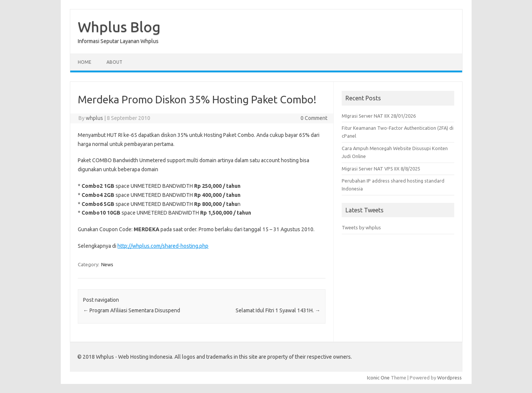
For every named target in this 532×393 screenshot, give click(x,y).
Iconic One (378, 378)
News (107, 264)
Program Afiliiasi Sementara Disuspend (132, 310)
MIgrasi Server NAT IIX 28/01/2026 (379, 116)
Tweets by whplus (361, 227)
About (114, 62)
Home (85, 62)
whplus (94, 118)
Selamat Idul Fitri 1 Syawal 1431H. (278, 310)
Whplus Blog (119, 27)
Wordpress (450, 378)
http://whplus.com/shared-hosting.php (163, 246)
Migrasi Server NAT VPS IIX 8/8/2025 (381, 169)
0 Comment (314, 118)
